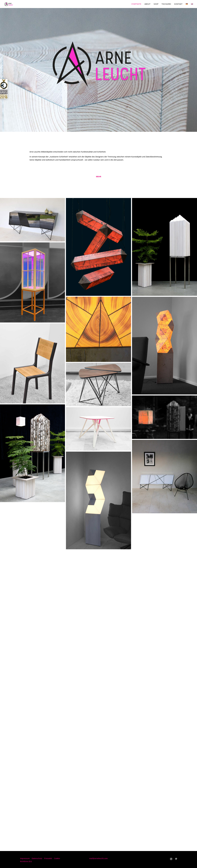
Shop (156, 4)
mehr (99, 177)
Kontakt (178, 4)
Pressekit (48, 858)
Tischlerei (166, 4)
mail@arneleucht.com (98, 858)
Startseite (136, 4)
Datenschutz (37, 858)
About (147, 4)
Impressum (25, 858)
